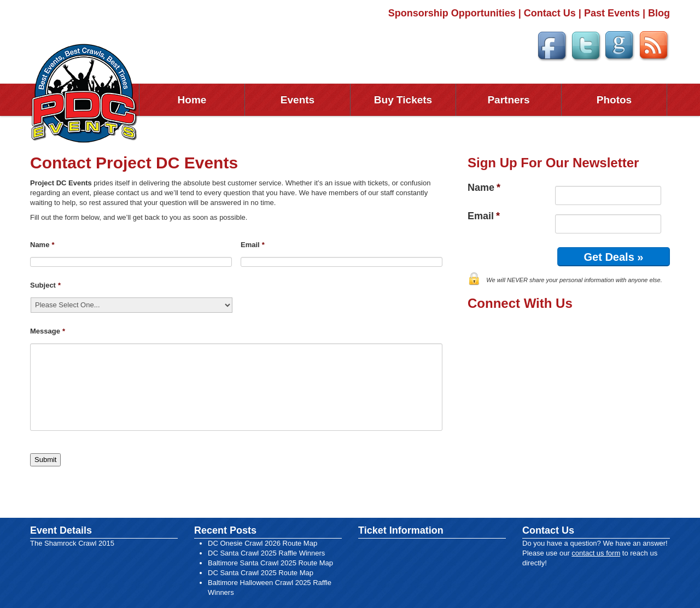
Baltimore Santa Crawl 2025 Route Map (270, 563)
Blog (659, 13)
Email (253, 245)
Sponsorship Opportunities (452, 13)
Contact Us (550, 13)
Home (192, 100)
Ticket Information (401, 530)
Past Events (612, 13)
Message (48, 331)
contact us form (596, 553)
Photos (614, 100)
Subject (45, 285)
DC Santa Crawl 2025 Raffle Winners (266, 553)
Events (297, 100)
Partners (508, 100)
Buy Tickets (403, 100)
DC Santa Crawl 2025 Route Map (261, 573)
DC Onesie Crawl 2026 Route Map (262, 543)
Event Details (61, 530)
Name (42, 245)
